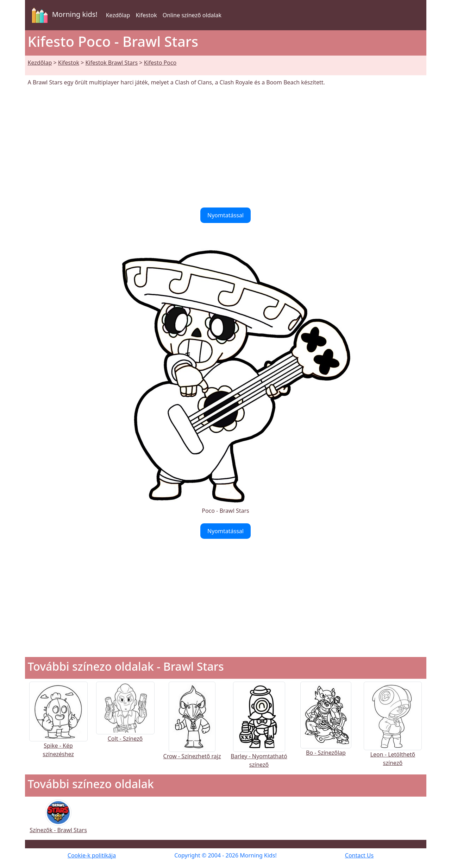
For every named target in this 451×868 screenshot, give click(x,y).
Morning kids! (63, 15)
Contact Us (359, 855)
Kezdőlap (118, 15)
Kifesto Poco (160, 63)
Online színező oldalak (192, 15)
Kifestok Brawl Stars (111, 63)
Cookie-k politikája (92, 855)
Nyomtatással (225, 215)
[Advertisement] (226, 147)
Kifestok (146, 15)
